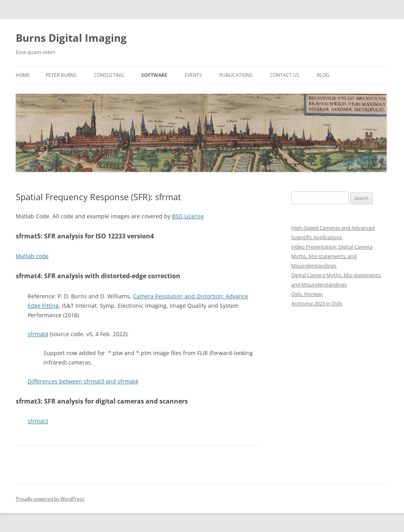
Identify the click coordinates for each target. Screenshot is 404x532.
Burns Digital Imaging (71, 38)
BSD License (188, 216)
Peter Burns (61, 75)
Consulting (109, 75)
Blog (323, 75)
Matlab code (32, 256)
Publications (236, 75)
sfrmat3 (38, 421)
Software (154, 75)
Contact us (285, 75)
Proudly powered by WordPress (50, 499)
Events (193, 75)
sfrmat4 (38, 334)
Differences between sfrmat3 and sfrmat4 (83, 381)
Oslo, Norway (307, 294)
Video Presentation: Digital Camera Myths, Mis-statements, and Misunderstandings (332, 256)
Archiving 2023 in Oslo (317, 303)
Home (23, 75)
